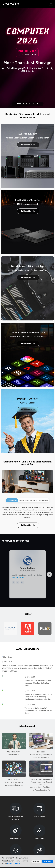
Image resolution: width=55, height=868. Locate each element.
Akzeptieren (48, 861)
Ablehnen (36, 861)
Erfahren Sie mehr (28, 145)
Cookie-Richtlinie (14, 864)
